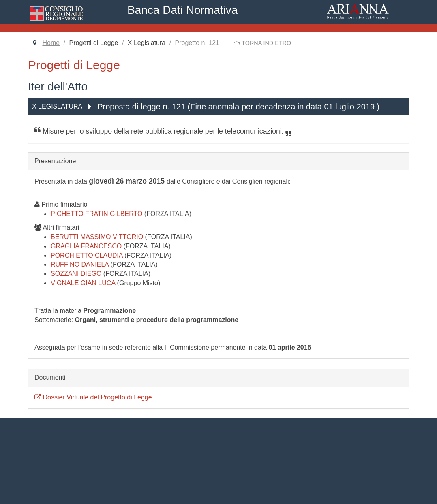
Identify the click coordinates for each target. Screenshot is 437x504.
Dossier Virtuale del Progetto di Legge (93, 397)
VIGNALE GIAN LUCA (84, 283)
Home (51, 43)
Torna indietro (263, 43)
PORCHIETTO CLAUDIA (88, 255)
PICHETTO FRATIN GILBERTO (97, 214)
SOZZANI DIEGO (77, 274)
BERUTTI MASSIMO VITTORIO (98, 237)
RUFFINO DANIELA (81, 264)
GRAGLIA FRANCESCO (87, 246)
